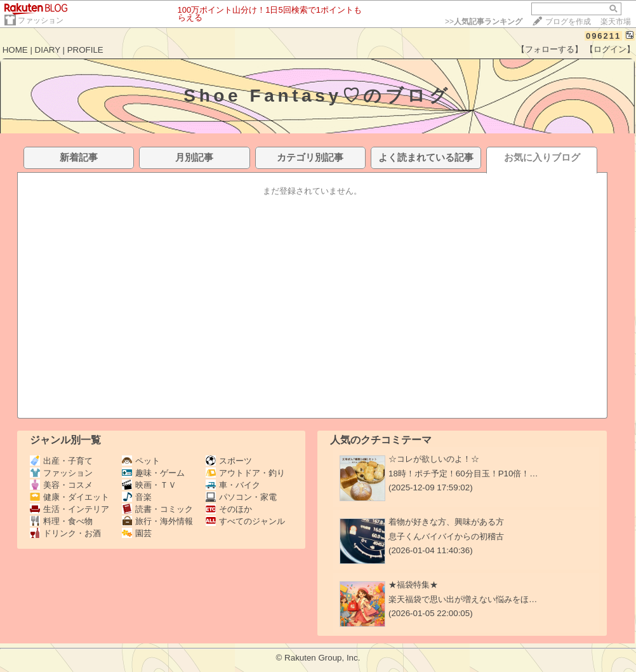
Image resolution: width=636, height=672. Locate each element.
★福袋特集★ (413, 585)
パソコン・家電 (241, 497)
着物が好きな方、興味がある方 (446, 522)
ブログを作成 (568, 22)
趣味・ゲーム (153, 473)
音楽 (137, 497)
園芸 (137, 533)
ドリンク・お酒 (65, 533)
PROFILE (85, 50)
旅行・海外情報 (157, 521)
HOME (15, 50)
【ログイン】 (610, 49)
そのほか (229, 509)
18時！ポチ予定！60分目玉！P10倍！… (463, 474)
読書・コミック (157, 509)
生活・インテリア (70, 509)
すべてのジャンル (245, 521)
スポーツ (229, 461)
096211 (603, 36)
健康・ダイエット (70, 497)
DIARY (48, 50)
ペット (141, 461)
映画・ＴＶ (149, 485)
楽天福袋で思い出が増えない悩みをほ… (463, 599)
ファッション (41, 20)
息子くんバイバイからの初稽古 (446, 536)
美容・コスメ (61, 485)
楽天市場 (616, 22)
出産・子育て (61, 461)
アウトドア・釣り (245, 473)
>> (484, 22)
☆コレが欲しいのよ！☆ (434, 459)
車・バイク (233, 485)
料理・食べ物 (61, 521)
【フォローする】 (550, 49)
